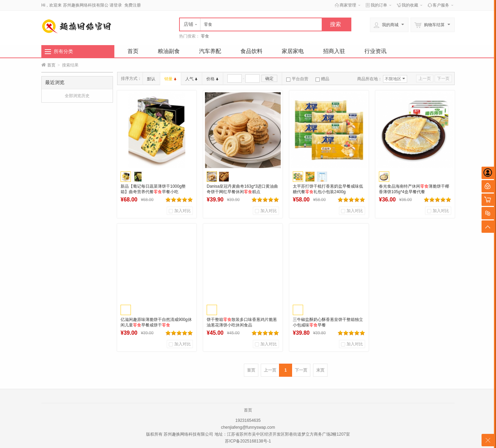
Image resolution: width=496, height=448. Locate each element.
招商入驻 (334, 51)
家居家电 (293, 51)
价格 (212, 79)
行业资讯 (375, 51)
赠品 (322, 79)
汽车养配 (210, 51)
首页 (133, 51)
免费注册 (133, 5)
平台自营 (297, 79)
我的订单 (379, 5)
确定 (269, 79)
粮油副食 (169, 51)
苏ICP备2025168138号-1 (248, 441)
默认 (151, 79)
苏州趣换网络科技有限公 (86, 5)
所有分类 (63, 51)
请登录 (116, 5)
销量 (170, 79)
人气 (191, 79)
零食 (205, 36)
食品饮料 (251, 51)
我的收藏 (410, 5)
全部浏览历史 (77, 96)
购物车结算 (432, 25)
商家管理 (348, 5)
